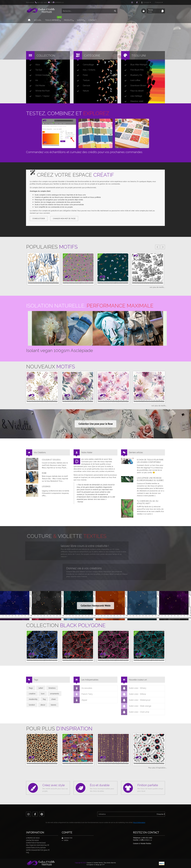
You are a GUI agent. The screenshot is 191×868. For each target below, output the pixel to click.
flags (31, 688)
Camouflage (84, 65)
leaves (53, 705)
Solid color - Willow (134, 694)
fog (44, 699)
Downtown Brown (134, 86)
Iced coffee (131, 80)
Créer (65, 840)
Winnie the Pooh (39, 91)
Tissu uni (139, 56)
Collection (46, 56)
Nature (82, 91)
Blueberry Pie (132, 75)
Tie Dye (35, 70)
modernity (33, 699)
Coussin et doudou (51, 460)
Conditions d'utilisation (36, 848)
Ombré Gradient (39, 75)
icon (43, 694)
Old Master (36, 86)
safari (41, 688)
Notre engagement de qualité (38, 850)
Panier (154, 11)
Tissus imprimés (53, 19)
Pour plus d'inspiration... (158, 768)
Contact (92, 20)
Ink (33, 80)
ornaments (55, 694)
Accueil (38, 20)
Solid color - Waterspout (136, 700)
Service (81, 20)
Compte (146, 2)
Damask (83, 86)
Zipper (80, 700)
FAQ (28, 852)
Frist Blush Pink (133, 70)
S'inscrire (161, 814)
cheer (54, 699)
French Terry (83, 694)
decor (43, 705)
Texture (82, 80)
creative (32, 694)
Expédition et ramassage (36, 843)
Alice (34, 65)
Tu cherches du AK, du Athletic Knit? (148, 502)
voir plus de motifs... (157, 287)
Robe (44, 473)
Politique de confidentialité (38, 845)
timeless (52, 688)
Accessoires (83, 688)
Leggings (46, 486)
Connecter (67, 838)
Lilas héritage (132, 96)
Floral (81, 75)
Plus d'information (139, 822)
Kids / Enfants (85, 70)
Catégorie (92, 56)
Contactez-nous (32, 840)
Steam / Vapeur (38, 96)
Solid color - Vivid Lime (135, 712)
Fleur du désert (133, 91)
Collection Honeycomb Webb (96, 606)
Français (159, 2)
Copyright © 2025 (81, 863)
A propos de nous (33, 838)
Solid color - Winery (134, 688)
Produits (69, 20)
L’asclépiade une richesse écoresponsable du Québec (150, 479)
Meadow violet (133, 101)
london (32, 705)
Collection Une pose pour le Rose (96, 424)
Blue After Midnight (135, 65)
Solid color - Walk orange (136, 706)
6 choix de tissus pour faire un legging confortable (150, 461)
